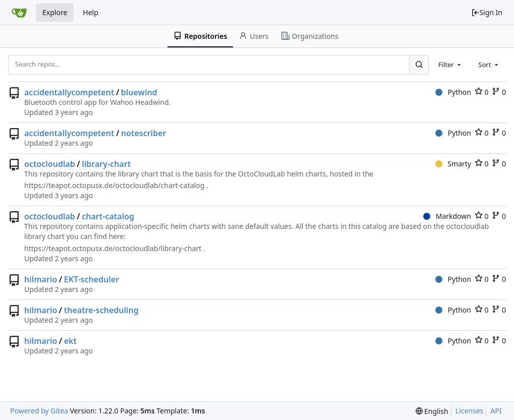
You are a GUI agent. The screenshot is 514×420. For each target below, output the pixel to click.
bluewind (139, 92)
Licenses (470, 411)
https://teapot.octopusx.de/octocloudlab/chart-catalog (114, 185)
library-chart (106, 164)
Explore (55, 12)
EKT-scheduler (92, 279)
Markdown (447, 216)
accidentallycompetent (69, 92)
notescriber (144, 133)
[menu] (432, 411)
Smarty (453, 164)
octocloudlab (50, 164)
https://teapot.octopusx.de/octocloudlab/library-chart (113, 248)
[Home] (19, 13)
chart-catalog (108, 216)
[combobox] (450, 65)
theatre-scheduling (101, 310)
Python (453, 92)
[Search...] (419, 65)
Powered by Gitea (39, 411)
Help (91, 12)
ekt (70, 341)
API (496, 411)
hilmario (41, 279)
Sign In (487, 12)
